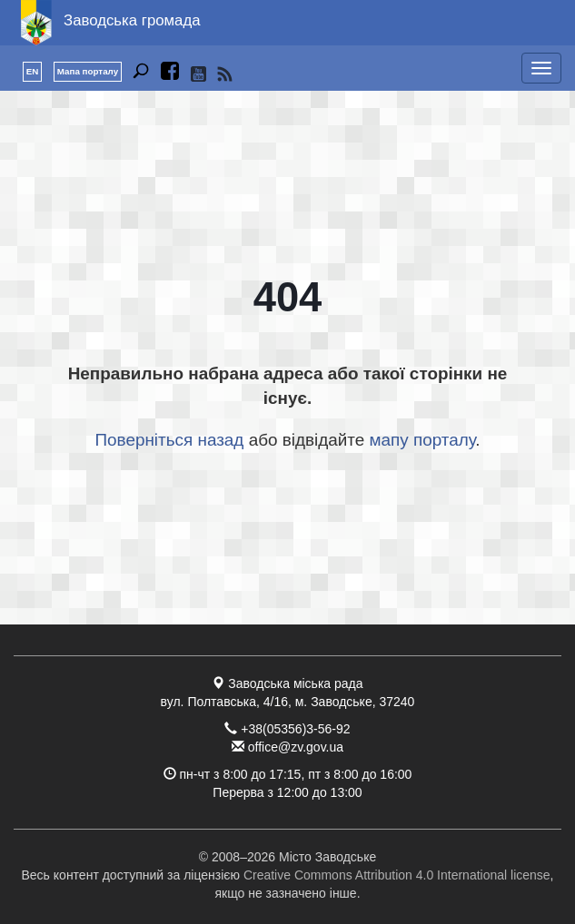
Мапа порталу (88, 71)
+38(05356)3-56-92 (295, 729)
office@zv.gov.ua (296, 747)
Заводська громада (132, 20)
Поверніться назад (170, 440)
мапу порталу (422, 440)
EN (33, 71)
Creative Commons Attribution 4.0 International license (397, 875)
